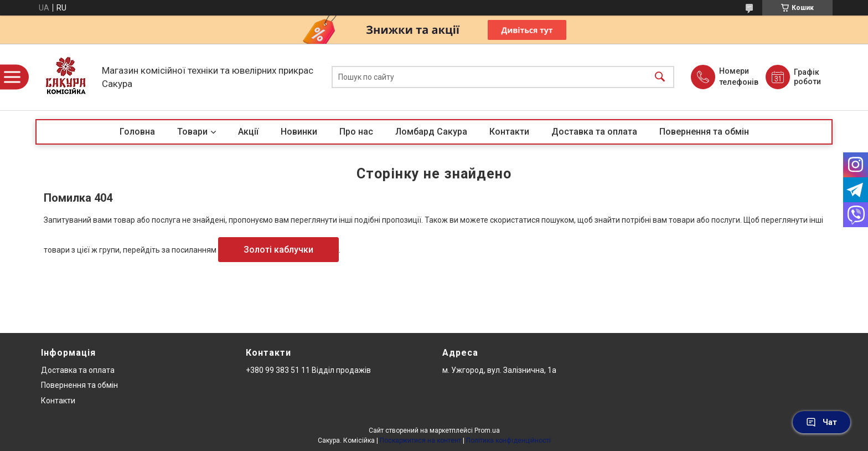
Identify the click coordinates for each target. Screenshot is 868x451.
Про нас (356, 132)
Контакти (509, 132)
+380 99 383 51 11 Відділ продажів (308, 370)
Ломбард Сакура (431, 132)
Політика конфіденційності (508, 440)
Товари (192, 132)
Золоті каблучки (278, 250)
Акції (248, 132)
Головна (137, 132)
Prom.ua (487, 430)
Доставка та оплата (594, 132)
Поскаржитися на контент (420, 440)
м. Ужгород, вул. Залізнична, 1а (499, 370)
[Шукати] (660, 77)
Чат (821, 422)
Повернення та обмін (704, 132)
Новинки (299, 132)
